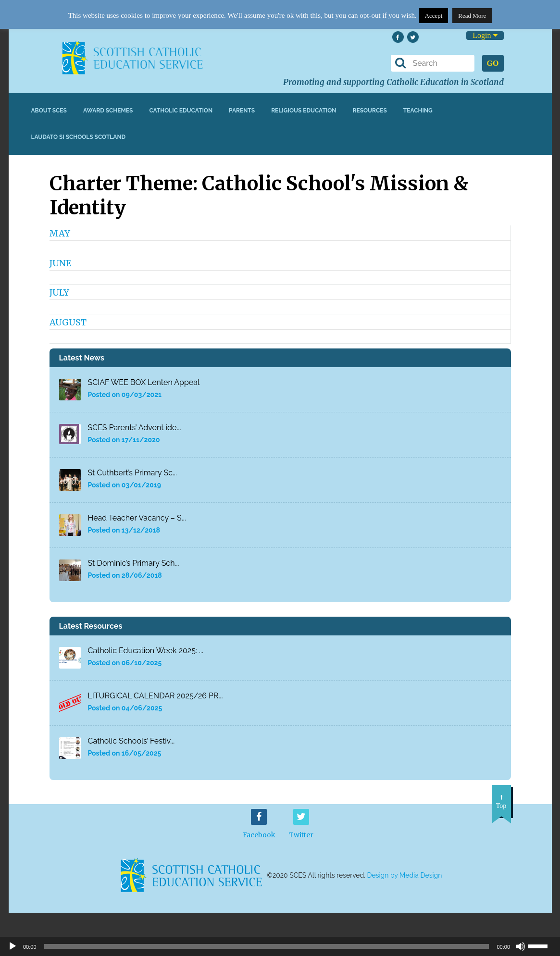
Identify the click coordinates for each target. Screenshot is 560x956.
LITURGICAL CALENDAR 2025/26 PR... (156, 696)
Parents (242, 111)
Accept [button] (434, 16)
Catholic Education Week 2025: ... (146, 651)
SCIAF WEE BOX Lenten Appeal (144, 382)
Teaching (418, 111)
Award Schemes (108, 111)
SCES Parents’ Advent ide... (135, 428)
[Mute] (521, 946)
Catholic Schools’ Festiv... (131, 741)
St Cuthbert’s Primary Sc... (133, 473)
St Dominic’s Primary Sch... (134, 563)
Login (485, 35)
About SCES (49, 111)
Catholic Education (181, 111)
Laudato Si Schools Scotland (79, 137)
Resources (369, 111)
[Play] (12, 946)
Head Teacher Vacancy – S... (137, 518)
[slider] (542, 945)
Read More (472, 16)
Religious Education (304, 111)
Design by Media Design (405, 875)
